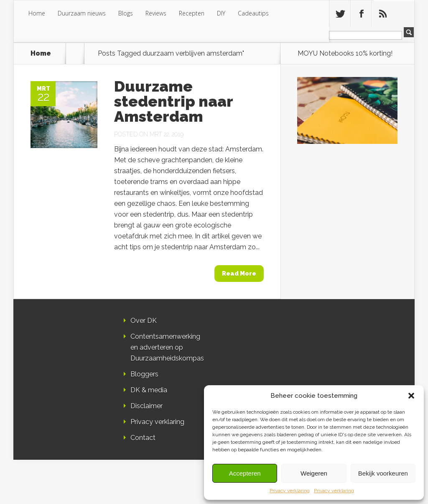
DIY (221, 13)
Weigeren (314, 473)
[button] (411, 396)
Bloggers (144, 374)
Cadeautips (253, 13)
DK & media (149, 390)
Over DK (144, 321)
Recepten (192, 13)
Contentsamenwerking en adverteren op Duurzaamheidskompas (167, 347)
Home (37, 13)
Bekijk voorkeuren (383, 473)
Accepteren (245, 473)
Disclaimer (146, 406)
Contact (143, 438)
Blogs (126, 13)
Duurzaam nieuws (82, 13)
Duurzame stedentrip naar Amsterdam (173, 101)
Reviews (156, 13)
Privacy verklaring (290, 491)
